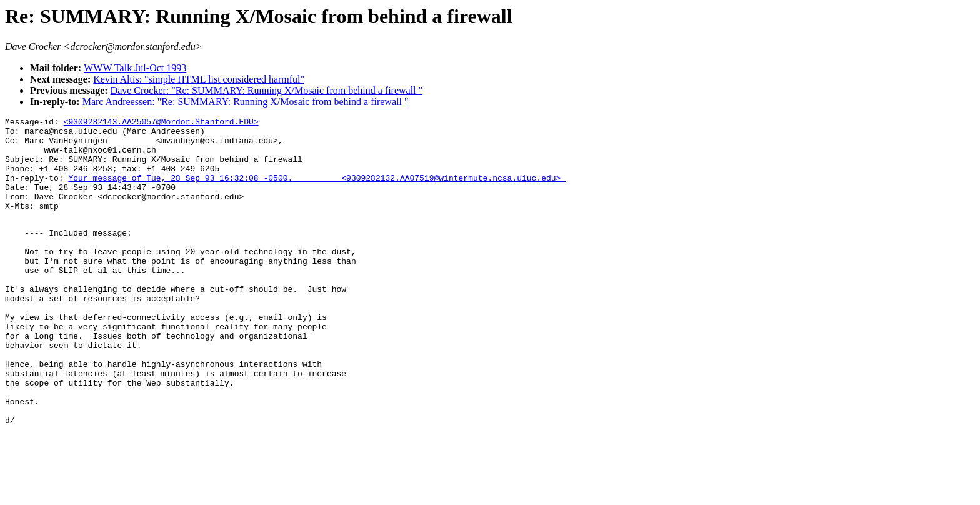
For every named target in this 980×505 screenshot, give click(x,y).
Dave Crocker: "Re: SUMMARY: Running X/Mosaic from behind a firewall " (267, 90)
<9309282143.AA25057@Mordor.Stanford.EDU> (161, 123)
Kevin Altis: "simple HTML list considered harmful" (199, 79)
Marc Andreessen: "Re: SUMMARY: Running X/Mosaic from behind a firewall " (246, 102)
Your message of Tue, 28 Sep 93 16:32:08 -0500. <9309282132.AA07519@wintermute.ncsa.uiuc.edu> (317, 191)
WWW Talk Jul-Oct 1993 (135, 68)
